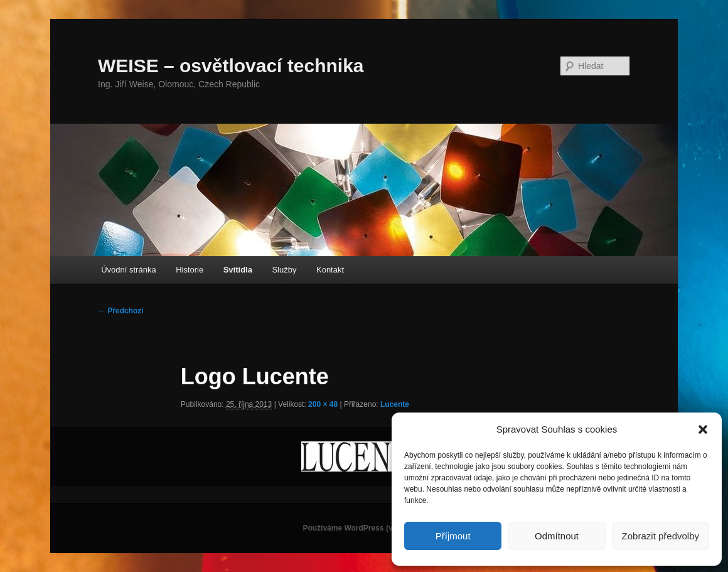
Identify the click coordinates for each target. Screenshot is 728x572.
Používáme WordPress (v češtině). (364, 528)
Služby (284, 270)
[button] (703, 429)
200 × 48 (323, 404)
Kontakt (330, 270)
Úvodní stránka (128, 270)
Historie (190, 270)
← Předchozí (121, 311)
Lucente (395, 404)
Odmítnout (557, 536)
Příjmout (453, 536)
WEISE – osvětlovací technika (231, 66)
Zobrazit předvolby (661, 536)
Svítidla (238, 270)
